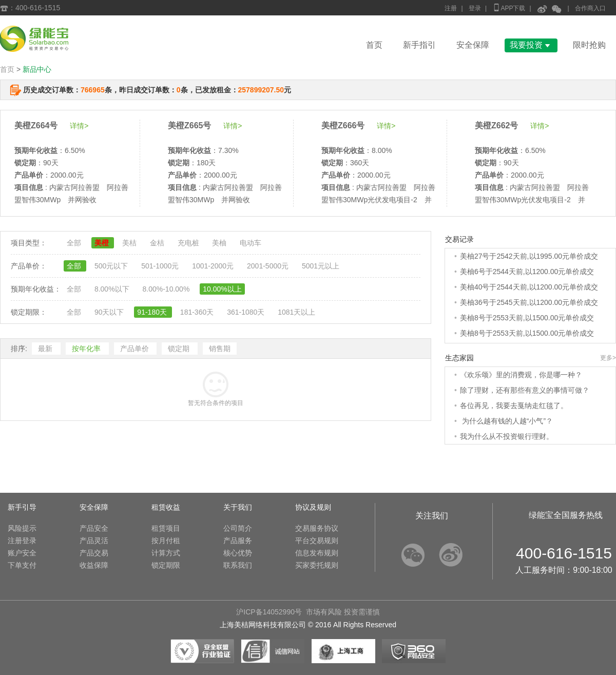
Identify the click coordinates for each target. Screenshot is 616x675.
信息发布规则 (317, 553)
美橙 (103, 243)
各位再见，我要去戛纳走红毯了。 (514, 406)
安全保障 (473, 45)
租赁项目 (166, 528)
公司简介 (238, 528)
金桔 (158, 243)
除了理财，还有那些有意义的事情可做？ (525, 390)
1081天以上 (296, 312)
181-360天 (198, 312)
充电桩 (189, 243)
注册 (451, 8)
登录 (475, 8)
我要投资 (531, 45)
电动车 (251, 243)
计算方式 (166, 553)
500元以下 (112, 266)
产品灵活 (94, 541)
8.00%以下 (113, 289)
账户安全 (22, 553)
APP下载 (509, 7)
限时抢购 (589, 45)
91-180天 (153, 312)
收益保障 (94, 565)
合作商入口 (590, 8)
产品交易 (94, 553)
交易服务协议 (317, 528)
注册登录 (22, 541)
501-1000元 (161, 266)
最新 (46, 349)
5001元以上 (321, 266)
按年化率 (87, 349)
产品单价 (136, 349)
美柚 (220, 243)
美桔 (130, 243)
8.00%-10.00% (167, 289)
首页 (374, 45)
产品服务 (238, 541)
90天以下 (110, 312)
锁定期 (180, 349)
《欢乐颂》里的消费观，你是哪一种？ (521, 375)
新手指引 (419, 45)
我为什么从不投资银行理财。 (507, 436)
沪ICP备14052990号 (269, 612)
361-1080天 (247, 312)
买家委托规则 (317, 565)
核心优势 (238, 553)
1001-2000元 (214, 266)
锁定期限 (166, 565)
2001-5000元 (269, 266)
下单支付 (22, 565)
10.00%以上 (222, 289)
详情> (79, 126)
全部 (75, 243)
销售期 (220, 349)
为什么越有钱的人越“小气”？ (506, 421)
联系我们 (238, 565)
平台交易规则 (317, 541)
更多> (608, 358)
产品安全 (94, 528)
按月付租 (166, 541)
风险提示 (22, 528)
